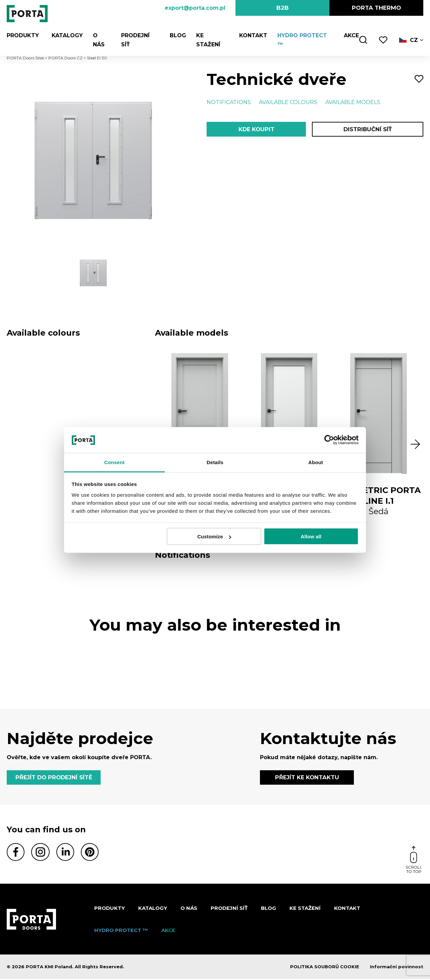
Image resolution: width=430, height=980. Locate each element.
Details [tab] (215, 462)
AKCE (350, 35)
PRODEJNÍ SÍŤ (138, 35)
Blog (176, 35)
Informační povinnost (397, 968)
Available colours (288, 102)
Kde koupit (256, 130)
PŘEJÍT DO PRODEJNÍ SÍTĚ (55, 778)
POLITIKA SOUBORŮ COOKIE (325, 968)
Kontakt (251, 35)
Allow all (311, 536)
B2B (283, 8)
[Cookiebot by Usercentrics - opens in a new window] (329, 440)
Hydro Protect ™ (304, 35)
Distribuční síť (367, 130)
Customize (214, 536)
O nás (99, 35)
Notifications (229, 102)
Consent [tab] (115, 462)
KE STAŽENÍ (210, 35)
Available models (353, 102)
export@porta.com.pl (195, 8)
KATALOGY (65, 35)
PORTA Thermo (377, 8)
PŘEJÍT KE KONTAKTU (307, 778)
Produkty (23, 35)
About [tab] (316, 462)
